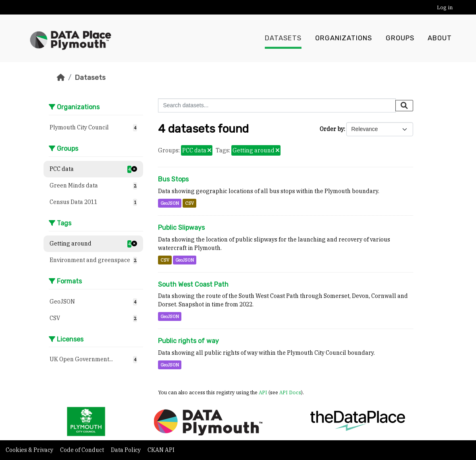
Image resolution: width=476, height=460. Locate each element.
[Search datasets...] (277, 105)
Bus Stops (173, 179)
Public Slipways (181, 228)
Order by (332, 129)
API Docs (290, 392)
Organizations (344, 38)
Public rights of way (188, 341)
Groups (400, 38)
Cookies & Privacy (30, 450)
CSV (189, 203)
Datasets (283, 38)
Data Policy (126, 450)
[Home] (61, 77)
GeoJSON (170, 203)
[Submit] (404, 106)
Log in (445, 7)
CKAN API (161, 450)
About (440, 38)
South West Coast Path (193, 284)
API (263, 392)
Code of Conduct (83, 450)
